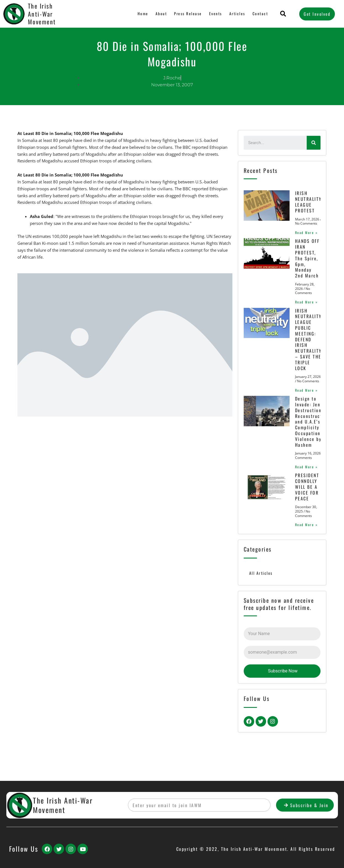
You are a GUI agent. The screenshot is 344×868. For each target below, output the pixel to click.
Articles (237, 14)
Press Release (188, 14)
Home (143, 14)
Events (216, 14)
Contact (260, 14)
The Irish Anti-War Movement (42, 14)
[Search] (314, 143)
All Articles (261, 597)
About (161, 14)
